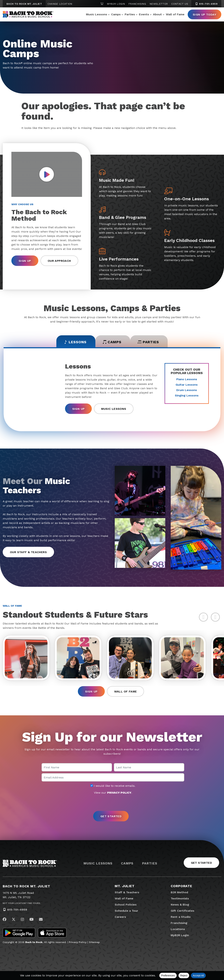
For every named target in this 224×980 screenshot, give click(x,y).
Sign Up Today (204, 15)
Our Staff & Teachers (28, 552)
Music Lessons (97, 14)
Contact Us (180, 4)
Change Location (60, 4)
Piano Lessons (187, 379)
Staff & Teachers (127, 893)
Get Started (201, 863)
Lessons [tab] (75, 342)
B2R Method (179, 893)
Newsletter (159, 4)
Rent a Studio (181, 917)
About (157, 14)
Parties (130, 14)
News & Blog (180, 905)
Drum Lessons (187, 390)
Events (144, 14)
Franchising (137, 4)
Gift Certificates (183, 911)
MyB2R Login (116, 4)
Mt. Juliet (125, 886)
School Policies (126, 905)
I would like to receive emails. (113, 786)
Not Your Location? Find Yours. (22, 904)
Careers (120, 917)
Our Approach (59, 261)
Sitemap (94, 943)
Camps (116, 14)
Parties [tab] (149, 342)
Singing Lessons (187, 395)
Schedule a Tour (126, 911)
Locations (178, 929)
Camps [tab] (112, 342)
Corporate (181, 886)
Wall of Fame (175, 14)
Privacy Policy (78, 943)
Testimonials (180, 899)
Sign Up (25, 261)
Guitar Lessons (187, 385)
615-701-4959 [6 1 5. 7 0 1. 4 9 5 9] (206, 4)
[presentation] (112, 804)
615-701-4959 (17, 910)
